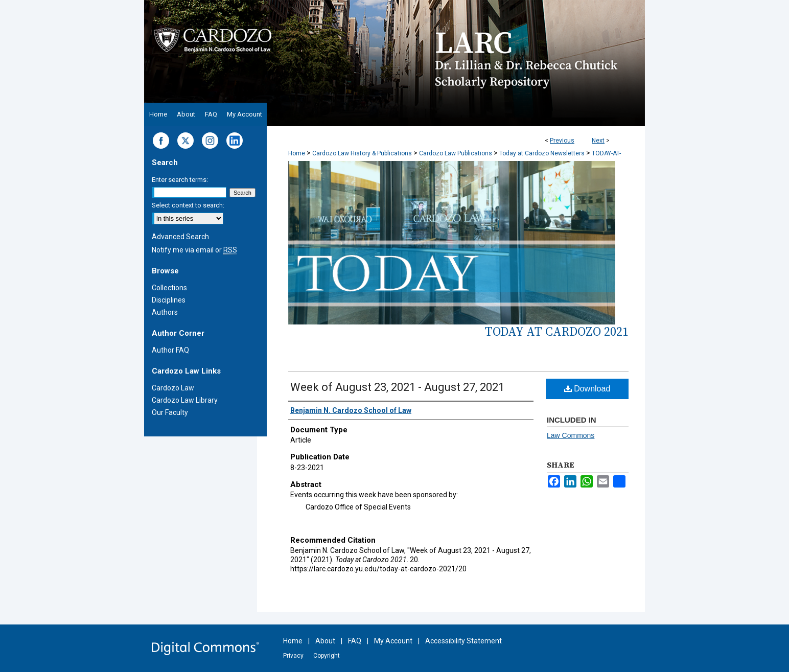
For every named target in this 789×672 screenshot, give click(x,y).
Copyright (327, 656)
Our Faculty (170, 412)
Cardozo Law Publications (456, 153)
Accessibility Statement (463, 641)
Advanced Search (180, 237)
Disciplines (169, 300)
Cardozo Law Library (185, 400)
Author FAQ (170, 350)
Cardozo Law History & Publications (362, 153)
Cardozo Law (173, 388)
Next (598, 141)
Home (297, 153)
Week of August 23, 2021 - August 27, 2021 (397, 387)
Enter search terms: (180, 180)
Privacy (293, 656)
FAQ (355, 641)
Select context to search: (188, 205)
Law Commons (571, 435)
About (325, 641)
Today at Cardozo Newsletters (542, 153)
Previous (562, 141)
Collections (169, 288)
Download (587, 389)
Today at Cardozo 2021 (557, 331)
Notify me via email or (194, 250)
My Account (393, 641)
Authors (165, 312)
